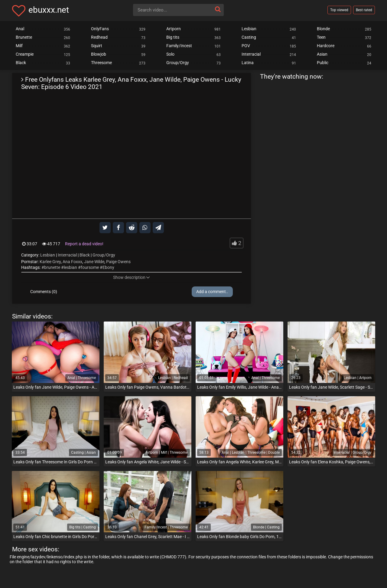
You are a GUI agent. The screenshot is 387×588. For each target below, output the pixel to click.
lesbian (70, 267)
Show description (132, 277)
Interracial (67, 255)
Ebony (108, 267)
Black (85, 255)
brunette (52, 267)
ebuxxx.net (49, 10)
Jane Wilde (94, 262)
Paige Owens (118, 262)
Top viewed (339, 10)
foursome (90, 267)
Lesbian (48, 255)
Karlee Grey (50, 262)
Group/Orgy (104, 255)
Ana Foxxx (72, 262)
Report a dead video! (84, 244)
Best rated (364, 10)
